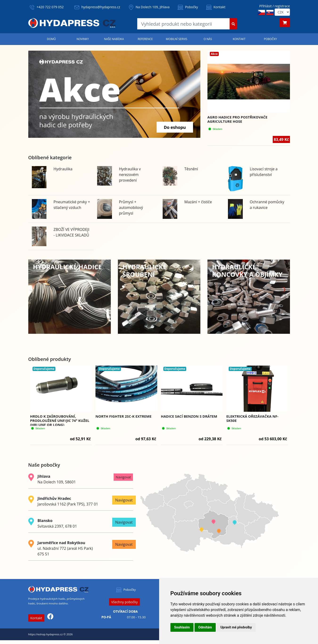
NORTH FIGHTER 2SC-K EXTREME (124, 416)
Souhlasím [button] (182, 627)
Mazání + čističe (198, 202)
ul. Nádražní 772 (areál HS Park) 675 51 (65, 548)
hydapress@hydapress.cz (101, 7)
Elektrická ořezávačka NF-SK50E (252, 418)
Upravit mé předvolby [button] (236, 627)
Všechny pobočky (124, 602)
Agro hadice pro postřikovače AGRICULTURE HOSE (237, 119)
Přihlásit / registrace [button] (275, 6)
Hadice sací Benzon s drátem (189, 416)
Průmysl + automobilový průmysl (131, 208)
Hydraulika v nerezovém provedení (130, 175)
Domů (51, 39)
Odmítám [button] (205, 627)
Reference (145, 39)
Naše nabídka (114, 39)
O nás (208, 39)
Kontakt (215, 7)
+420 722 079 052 (50, 7)
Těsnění (191, 169)
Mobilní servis (177, 39)
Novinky (83, 39)
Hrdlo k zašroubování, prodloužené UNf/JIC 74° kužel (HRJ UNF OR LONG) (60, 420)
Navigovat (123, 477)
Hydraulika (63, 169)
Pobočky (187, 7)
